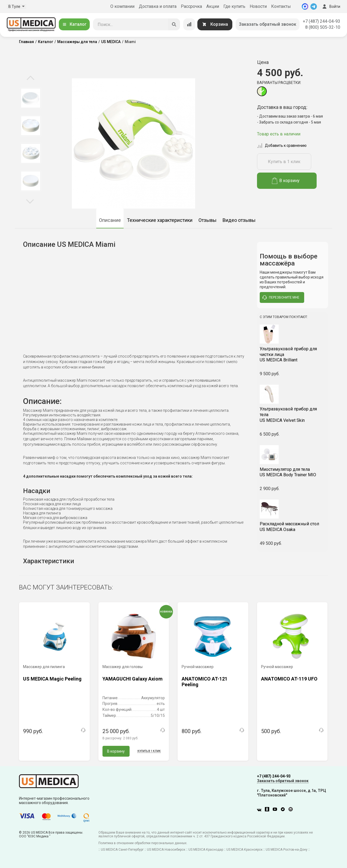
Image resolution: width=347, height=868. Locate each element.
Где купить (234, 6)
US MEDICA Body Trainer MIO (293, 472)
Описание (110, 220)
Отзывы (208, 220)
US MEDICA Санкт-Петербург (122, 850)
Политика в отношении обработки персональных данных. (143, 843)
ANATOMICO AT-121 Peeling (205, 682)
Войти (331, 7)
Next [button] (30, 201)
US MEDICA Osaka (293, 527)
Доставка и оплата (158, 6)
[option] (30, 98)
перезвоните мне (281, 297)
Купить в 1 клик (284, 162)
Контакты (281, 6)
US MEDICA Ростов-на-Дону (287, 850)
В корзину (286, 181)
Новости (258, 6)
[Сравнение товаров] (189, 24)
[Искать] (174, 24)
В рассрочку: (120, 738)
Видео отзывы (239, 220)
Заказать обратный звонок (268, 24)
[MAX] (305, 7)
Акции (213, 6)
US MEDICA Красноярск (244, 850)
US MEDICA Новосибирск (166, 850)
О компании (122, 6)
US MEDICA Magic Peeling (52, 679)
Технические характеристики (160, 220)
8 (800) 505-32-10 (323, 27)
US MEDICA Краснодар (206, 850)
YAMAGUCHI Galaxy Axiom (133, 679)
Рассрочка (191, 6)
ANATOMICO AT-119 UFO (289, 679)
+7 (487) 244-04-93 (322, 21)
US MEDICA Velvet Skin (293, 415)
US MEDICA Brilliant (293, 354)
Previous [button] (30, 78)
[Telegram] (314, 7)
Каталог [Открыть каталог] (74, 24)
